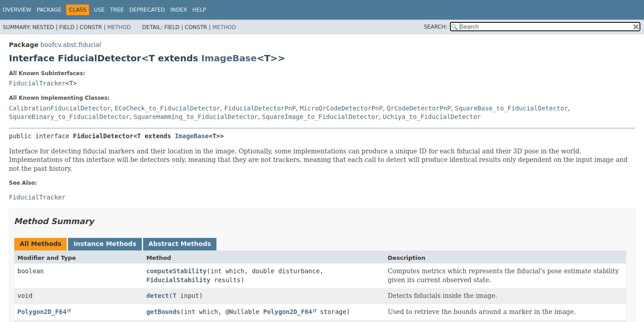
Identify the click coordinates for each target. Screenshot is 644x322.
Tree (117, 10)
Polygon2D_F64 (42, 312)
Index (179, 10)
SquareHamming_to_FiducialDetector (196, 117)
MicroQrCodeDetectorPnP (341, 108)
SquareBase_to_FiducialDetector (511, 108)
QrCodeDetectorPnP (419, 108)
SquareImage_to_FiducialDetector (320, 117)
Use (99, 10)
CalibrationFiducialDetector (60, 108)
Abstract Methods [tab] (180, 244)
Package (49, 10)
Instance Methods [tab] (105, 244)
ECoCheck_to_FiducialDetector (167, 108)
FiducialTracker (37, 83)
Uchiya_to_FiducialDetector (432, 117)
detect (158, 296)
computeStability (176, 271)
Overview (17, 10)
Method (119, 27)
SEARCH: (436, 27)
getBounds (163, 312)
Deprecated (147, 10)
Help (199, 10)
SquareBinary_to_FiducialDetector (69, 117)
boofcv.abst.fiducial (71, 45)
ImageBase (229, 58)
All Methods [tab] (40, 244)
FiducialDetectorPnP (260, 108)
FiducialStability (178, 280)
